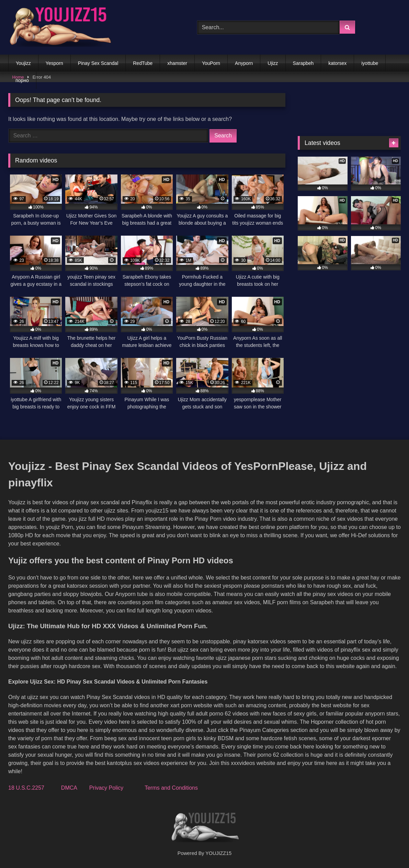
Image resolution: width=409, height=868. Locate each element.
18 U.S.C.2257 (26, 788)
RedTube (143, 63)
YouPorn (211, 63)
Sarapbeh (303, 63)
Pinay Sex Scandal (98, 63)
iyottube (370, 63)
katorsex (337, 63)
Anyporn (244, 63)
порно (22, 80)
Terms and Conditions (171, 788)
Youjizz (23, 63)
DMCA (69, 788)
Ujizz (273, 63)
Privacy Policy (106, 788)
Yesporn (54, 63)
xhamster (177, 63)
